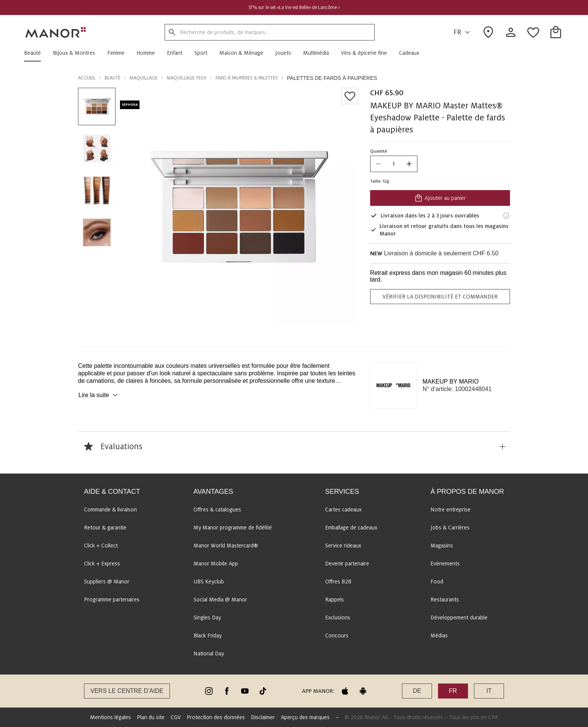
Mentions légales (110, 717)
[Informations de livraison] (506, 216)
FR (463, 32)
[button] (35, 53)
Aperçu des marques (305, 717)
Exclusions (338, 618)
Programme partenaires (112, 600)
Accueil (87, 78)
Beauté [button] (112, 78)
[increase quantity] (409, 164)
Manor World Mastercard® (226, 546)
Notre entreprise (451, 510)
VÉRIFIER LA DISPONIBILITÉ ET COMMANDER (440, 297)
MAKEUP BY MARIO (451, 381)
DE (417, 691)
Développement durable (459, 618)
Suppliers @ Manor (107, 582)
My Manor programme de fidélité (233, 528)
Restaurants (445, 600)
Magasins (442, 546)
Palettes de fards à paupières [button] (332, 78)
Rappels (334, 600)
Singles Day (207, 618)
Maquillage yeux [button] (187, 78)
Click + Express (102, 564)
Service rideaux (343, 546)
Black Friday (208, 636)
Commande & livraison (110, 510)
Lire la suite (99, 395)
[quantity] (394, 164)
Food (437, 582)
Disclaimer (263, 717)
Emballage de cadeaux (351, 528)
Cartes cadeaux (343, 510)
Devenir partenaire (347, 564)
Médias (439, 636)
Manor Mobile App (216, 564)
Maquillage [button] (143, 78)
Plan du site (151, 717)
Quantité (379, 151)
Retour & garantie (105, 528)
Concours (337, 636)
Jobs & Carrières (450, 528)
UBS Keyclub (209, 582)
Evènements (445, 564)
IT (489, 691)
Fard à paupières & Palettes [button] (247, 78)
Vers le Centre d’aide (127, 691)
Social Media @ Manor (220, 600)
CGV (176, 717)
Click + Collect (101, 546)
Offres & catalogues (217, 510)
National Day (209, 654)
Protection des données (216, 717)
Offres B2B (338, 582)
